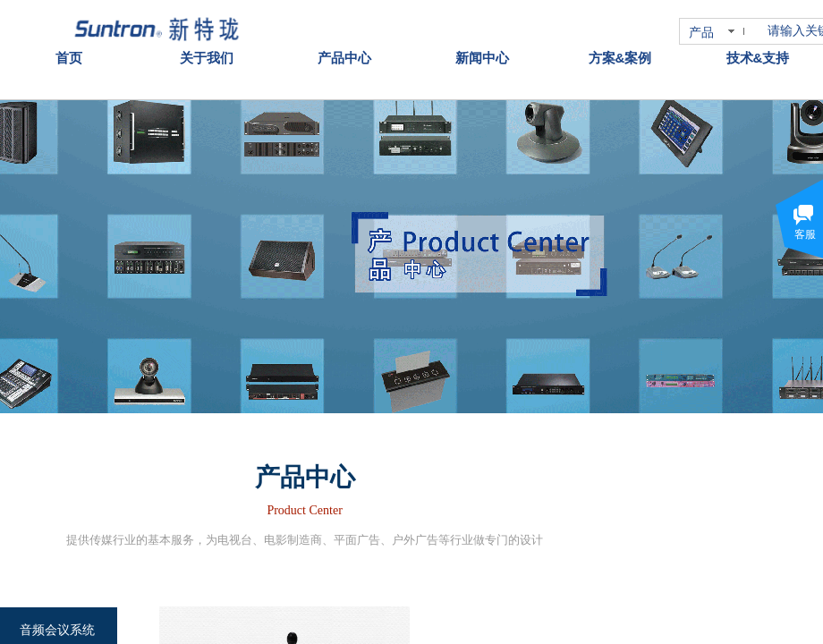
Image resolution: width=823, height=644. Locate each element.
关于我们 (207, 34)
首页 (69, 34)
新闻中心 (482, 34)
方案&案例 (620, 34)
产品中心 (344, 34)
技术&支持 (758, 34)
